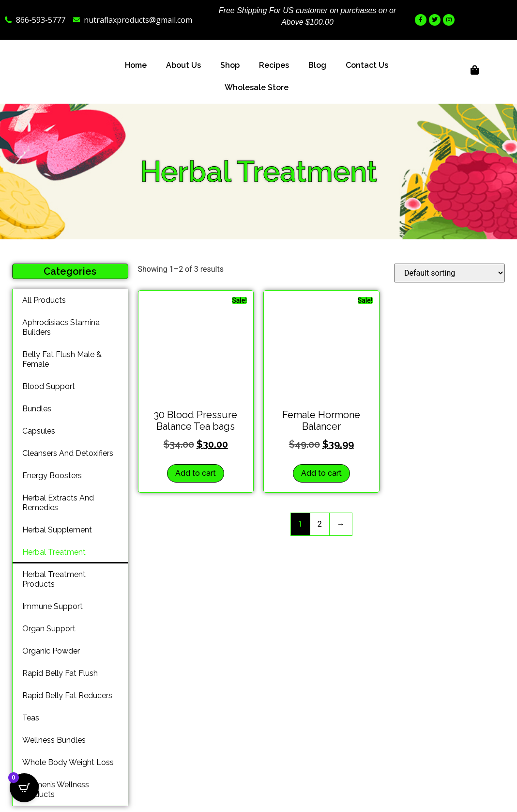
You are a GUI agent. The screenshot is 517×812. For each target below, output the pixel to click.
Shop (230, 65)
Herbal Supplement (57, 530)
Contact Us (367, 65)
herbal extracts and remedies (58, 503)
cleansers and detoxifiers (68, 453)
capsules (39, 431)
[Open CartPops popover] (24, 788)
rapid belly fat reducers (67, 695)
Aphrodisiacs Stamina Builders (61, 327)
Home (136, 65)
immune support (53, 606)
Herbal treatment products (54, 579)
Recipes (274, 65)
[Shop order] (449, 273)
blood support (49, 386)
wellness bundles (54, 740)
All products (44, 300)
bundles (37, 409)
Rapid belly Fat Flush (60, 673)
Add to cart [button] (196, 473)
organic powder (51, 651)
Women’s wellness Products (56, 789)
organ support (49, 629)
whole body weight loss (68, 762)
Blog (317, 65)
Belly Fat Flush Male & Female (62, 359)
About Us (183, 65)
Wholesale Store (257, 87)
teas (31, 718)
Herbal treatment (54, 552)
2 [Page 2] (320, 524)
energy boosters (52, 476)
